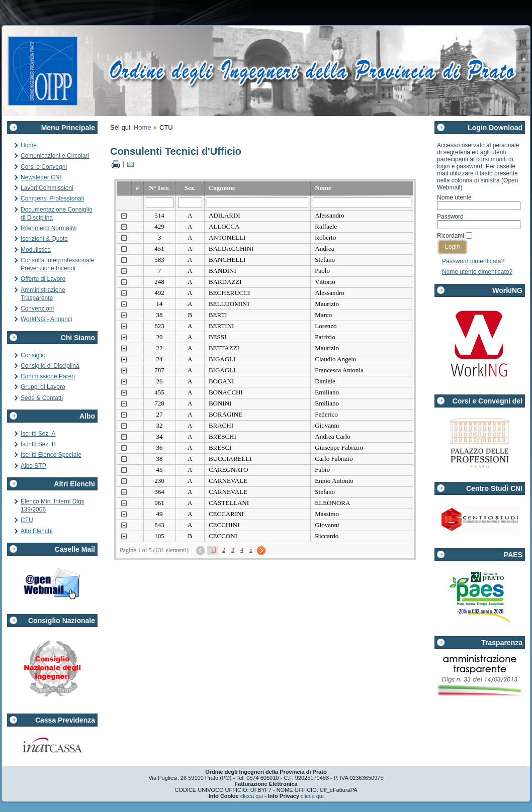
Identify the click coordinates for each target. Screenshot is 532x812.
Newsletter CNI (41, 177)
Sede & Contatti (42, 398)
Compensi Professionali (52, 198)
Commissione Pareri (48, 376)
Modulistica (36, 250)
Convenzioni (37, 309)
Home (29, 145)
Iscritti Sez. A (38, 434)
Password (450, 217)
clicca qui (252, 796)
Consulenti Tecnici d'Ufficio (176, 151)
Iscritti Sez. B (38, 444)
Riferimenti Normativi (49, 228)
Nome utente (454, 197)
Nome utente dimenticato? (477, 272)
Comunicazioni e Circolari (55, 156)
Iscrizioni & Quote (44, 239)
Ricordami (451, 236)
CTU (27, 520)
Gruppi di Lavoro (43, 387)
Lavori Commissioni (47, 188)
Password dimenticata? (473, 261)
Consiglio (33, 355)
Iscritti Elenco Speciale (51, 455)
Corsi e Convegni (44, 167)
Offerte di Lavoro (43, 279)
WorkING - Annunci (46, 319)
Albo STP (33, 466)
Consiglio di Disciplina (50, 366)
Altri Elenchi (36, 531)
